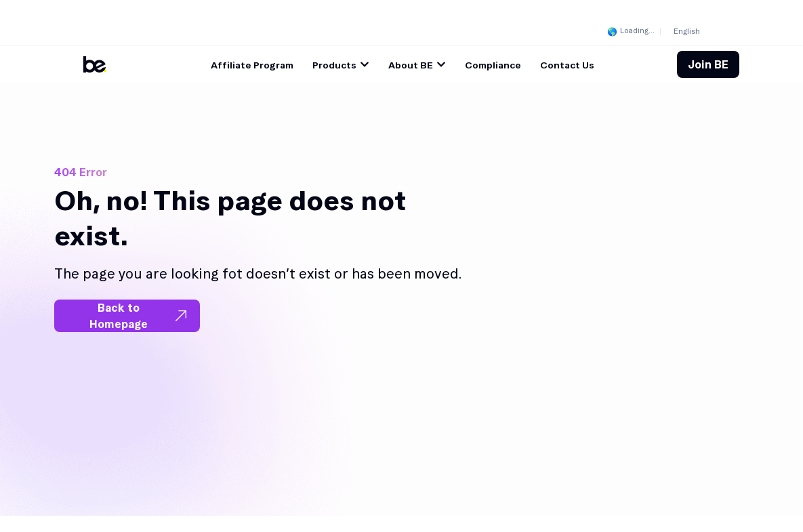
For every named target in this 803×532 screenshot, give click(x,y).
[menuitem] (687, 31)
